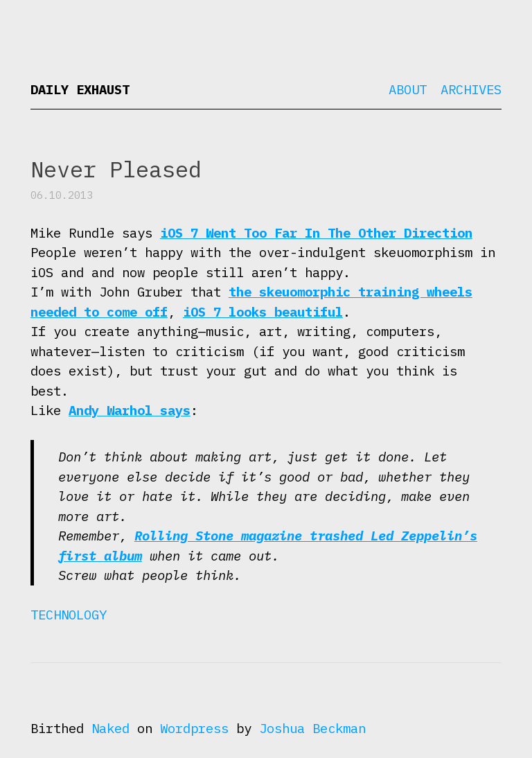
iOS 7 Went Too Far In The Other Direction (316, 233)
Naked (110, 728)
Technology (69, 615)
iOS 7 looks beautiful (263, 312)
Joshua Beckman (312, 728)
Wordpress (194, 728)
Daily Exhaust (80, 89)
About (408, 89)
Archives (471, 89)
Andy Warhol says (130, 410)
